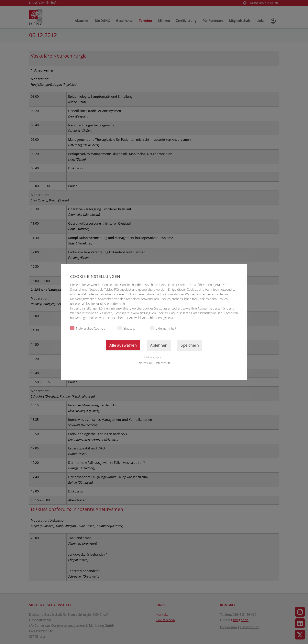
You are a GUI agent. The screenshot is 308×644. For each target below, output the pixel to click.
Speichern (190, 345)
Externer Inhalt (163, 328)
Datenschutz (163, 363)
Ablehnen (159, 345)
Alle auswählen (123, 345)
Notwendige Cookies (88, 328)
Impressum (145, 363)
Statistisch (127, 328)
